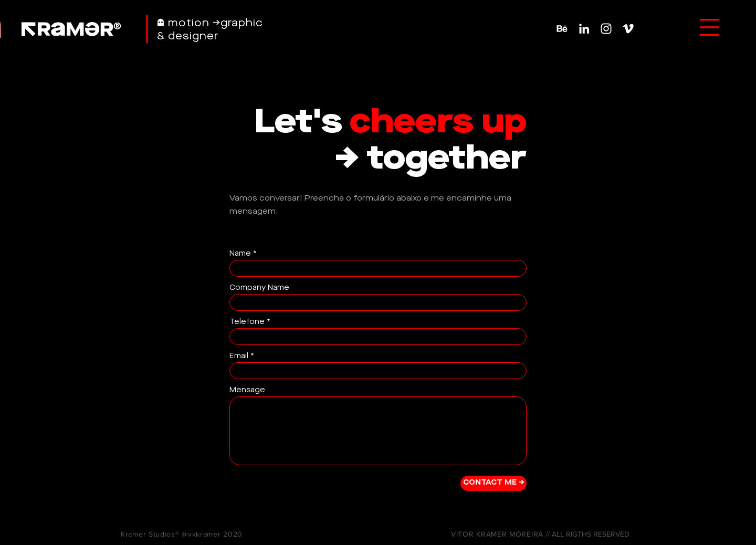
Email (239, 356)
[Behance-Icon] (562, 29)
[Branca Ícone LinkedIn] (584, 29)
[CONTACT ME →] (493, 483)
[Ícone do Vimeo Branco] (628, 29)
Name (240, 254)
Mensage (247, 390)
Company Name (259, 288)
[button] (709, 27)
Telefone (247, 322)
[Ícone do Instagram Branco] (606, 29)
